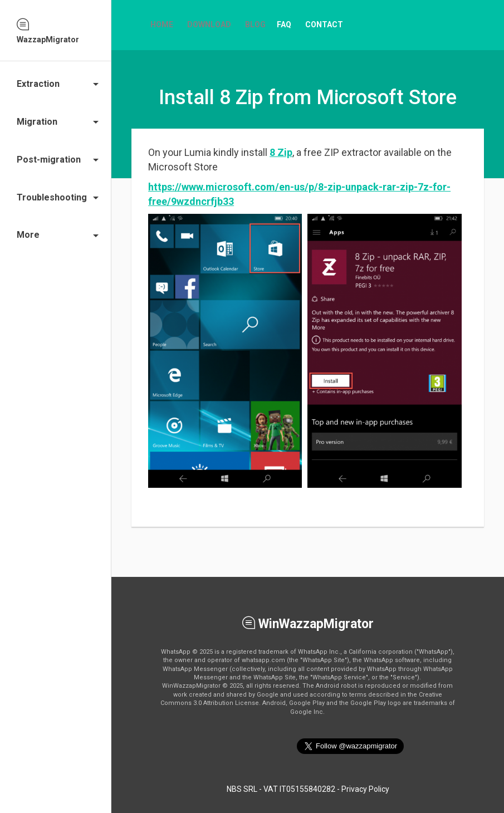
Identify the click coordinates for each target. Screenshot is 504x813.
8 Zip (281, 152)
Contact (324, 25)
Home (162, 25)
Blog (255, 25)
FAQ (284, 25)
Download (209, 25)
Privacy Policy (365, 789)
